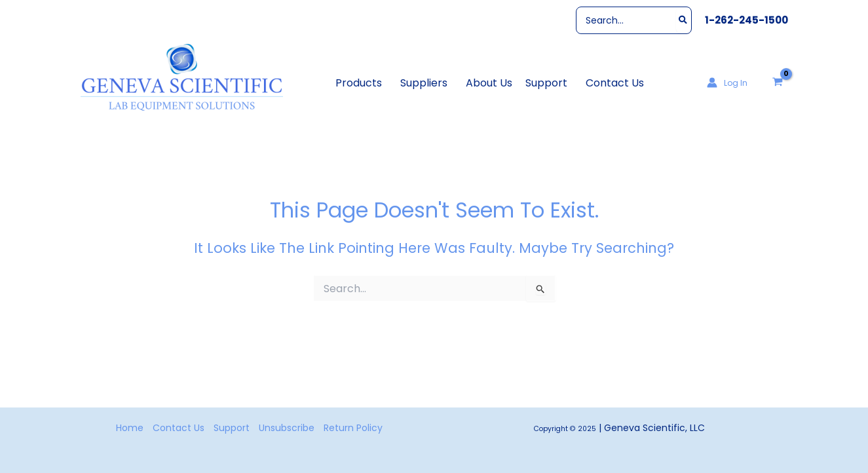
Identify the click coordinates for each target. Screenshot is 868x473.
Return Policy (353, 428)
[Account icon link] (727, 83)
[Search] (684, 20)
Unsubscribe (287, 428)
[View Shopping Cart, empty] (777, 83)
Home (130, 428)
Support (232, 428)
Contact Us (179, 428)
